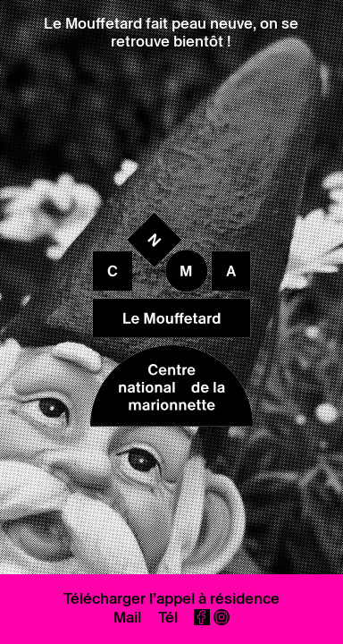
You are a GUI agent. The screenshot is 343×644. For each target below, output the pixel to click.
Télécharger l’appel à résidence (171, 598)
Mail (127, 617)
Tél (168, 617)
